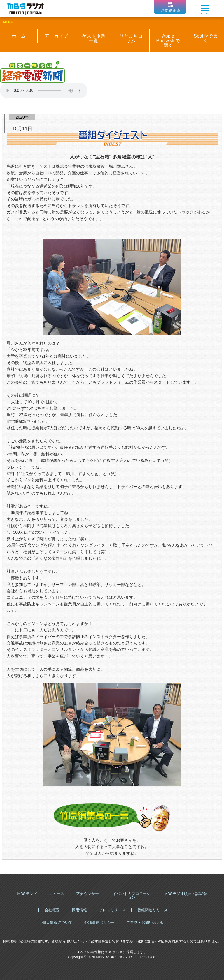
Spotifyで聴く (205, 38)
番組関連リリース (153, 910)
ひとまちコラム (131, 38)
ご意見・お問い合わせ (145, 922)
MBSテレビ (27, 894)
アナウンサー (87, 894)
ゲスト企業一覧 (94, 38)
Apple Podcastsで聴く (168, 41)
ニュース (57, 894)
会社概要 (52, 910)
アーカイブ (56, 36)
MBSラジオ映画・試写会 (185, 894)
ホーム (19, 36)
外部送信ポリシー (99, 922)
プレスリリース (112, 910)
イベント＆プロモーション (132, 896)
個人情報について (57, 922)
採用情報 (79, 910)
